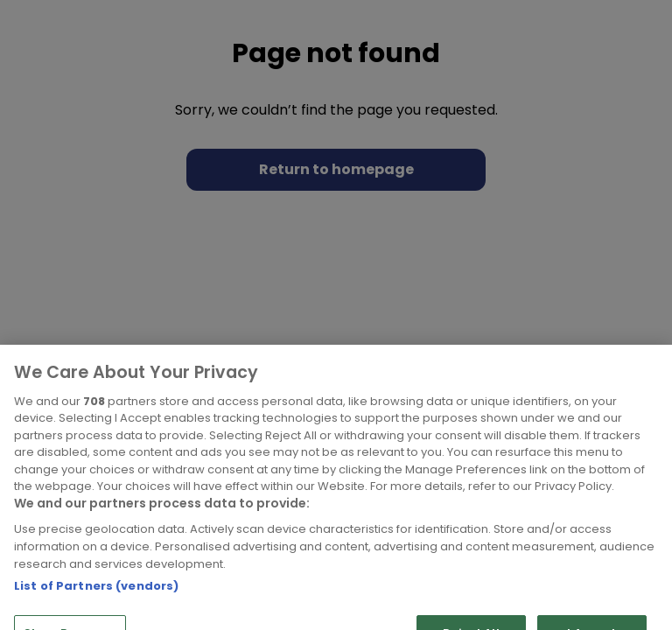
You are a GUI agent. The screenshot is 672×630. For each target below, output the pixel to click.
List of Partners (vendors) (96, 609)
